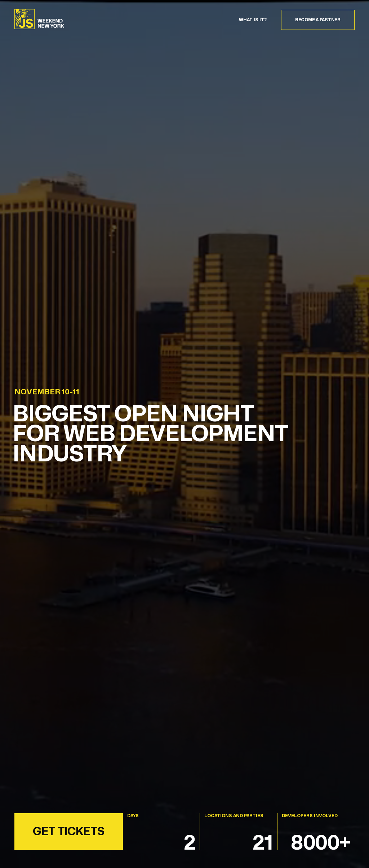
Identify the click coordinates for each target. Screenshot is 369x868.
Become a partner (318, 20)
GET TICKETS (68, 831)
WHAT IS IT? (253, 20)
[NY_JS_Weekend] (40, 20)
